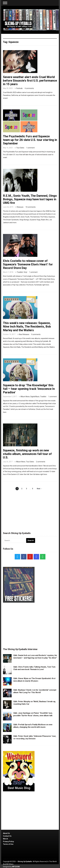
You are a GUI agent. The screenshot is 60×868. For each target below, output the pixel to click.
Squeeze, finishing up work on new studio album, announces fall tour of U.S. (27, 454)
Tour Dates (20, 148)
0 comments (36, 334)
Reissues (20, 207)
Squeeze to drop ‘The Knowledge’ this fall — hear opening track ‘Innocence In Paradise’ (29, 389)
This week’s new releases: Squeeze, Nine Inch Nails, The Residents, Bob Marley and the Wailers (27, 326)
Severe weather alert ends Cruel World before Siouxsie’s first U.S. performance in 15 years (30, 81)
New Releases (24, 334)
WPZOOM (16, 867)
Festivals (19, 88)
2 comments (41, 462)
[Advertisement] (30, 509)
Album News (25, 397)
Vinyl (25, 272)
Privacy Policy (8, 841)
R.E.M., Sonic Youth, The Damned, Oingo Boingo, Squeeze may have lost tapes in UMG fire (30, 199)
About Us (6, 833)
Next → (40, 489)
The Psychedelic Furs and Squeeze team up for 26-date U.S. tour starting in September (30, 140)
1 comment (30, 148)
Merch (5, 839)
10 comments (31, 207)
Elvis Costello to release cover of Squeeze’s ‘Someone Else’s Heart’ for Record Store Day (28, 264)
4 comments (29, 88)
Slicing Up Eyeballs (25, 861)
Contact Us (7, 836)
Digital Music (35, 397)
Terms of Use (8, 844)
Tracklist (20, 272)
